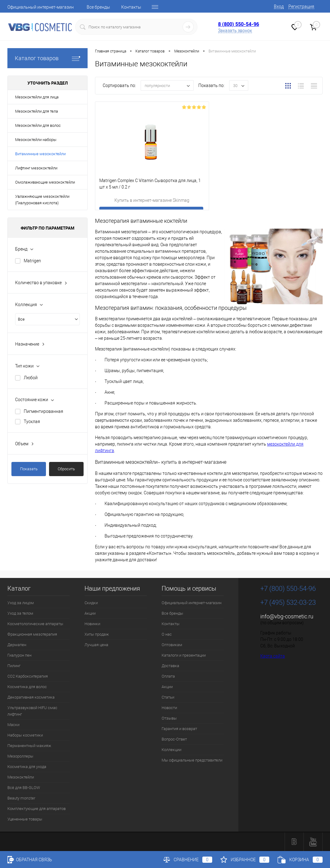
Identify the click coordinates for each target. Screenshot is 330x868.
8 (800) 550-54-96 (239, 24)
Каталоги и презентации (184, 655)
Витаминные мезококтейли (40, 154)
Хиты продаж (97, 634)
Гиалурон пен (19, 655)
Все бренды (98, 7)
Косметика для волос (27, 687)
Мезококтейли (21, 777)
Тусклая (32, 422)
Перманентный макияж (29, 746)
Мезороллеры (20, 756)
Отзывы (169, 718)
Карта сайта (273, 656)
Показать (29, 469)
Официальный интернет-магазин (41, 7)
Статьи (168, 697)
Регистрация (301, 6)
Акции (90, 613)
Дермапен (17, 645)
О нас (167, 634)
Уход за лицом (21, 603)
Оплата (168, 676)
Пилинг (14, 666)
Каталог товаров (47, 58)
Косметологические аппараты (35, 624)
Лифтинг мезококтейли (36, 168)
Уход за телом (20, 613)
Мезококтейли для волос (38, 125)
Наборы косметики (25, 735)
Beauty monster (21, 798)
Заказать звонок (235, 31)
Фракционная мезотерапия (32, 634)
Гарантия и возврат (179, 729)
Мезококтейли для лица (37, 97)
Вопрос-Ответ (174, 739)
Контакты (131, 7)
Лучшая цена (96, 645)
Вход (279, 6)
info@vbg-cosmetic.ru (287, 616)
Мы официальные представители (192, 760)
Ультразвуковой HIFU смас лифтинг (32, 711)
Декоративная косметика (31, 697)
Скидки (91, 603)
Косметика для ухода (27, 767)
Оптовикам (172, 645)
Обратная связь (30, 860)
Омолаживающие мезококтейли (45, 182)
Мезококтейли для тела (37, 111)
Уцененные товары (25, 819)
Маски (13, 725)
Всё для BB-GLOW (24, 788)
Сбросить (66, 469)
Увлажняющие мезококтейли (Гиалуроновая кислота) (42, 200)
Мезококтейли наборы (36, 140)
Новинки (92, 624)
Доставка (170, 666)
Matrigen (32, 261)
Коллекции (171, 750)
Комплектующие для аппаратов (37, 809)
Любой (31, 378)
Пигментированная (43, 411)
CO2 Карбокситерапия (28, 676)
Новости (169, 708)
